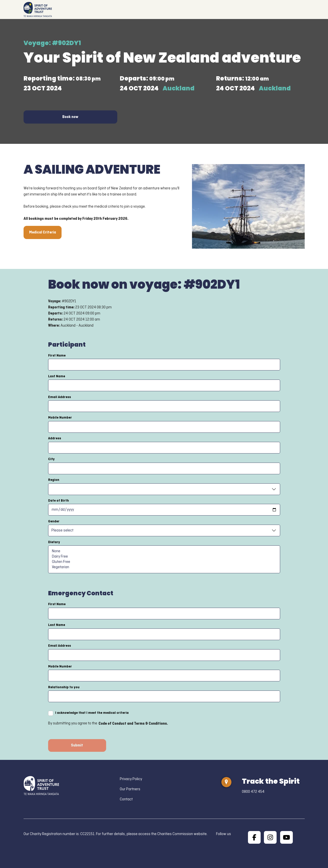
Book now (70, 117)
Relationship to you (64, 687)
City (51, 459)
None (164, 551)
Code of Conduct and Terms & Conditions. (133, 724)
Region (54, 480)
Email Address (60, 397)
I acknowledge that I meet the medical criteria (92, 713)
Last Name (57, 376)
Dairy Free (164, 557)
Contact (126, 799)
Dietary (54, 542)
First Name (57, 356)
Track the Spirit (271, 781)
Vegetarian (164, 567)
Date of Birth (59, 501)
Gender (54, 521)
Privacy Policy (131, 779)
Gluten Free (164, 562)
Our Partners (130, 789)
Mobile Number (60, 418)
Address (55, 438)
